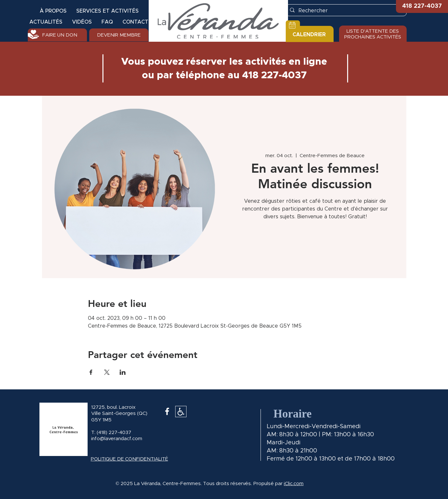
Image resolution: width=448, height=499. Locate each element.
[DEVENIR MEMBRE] (119, 35)
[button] (422, 6)
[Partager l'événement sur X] (107, 372)
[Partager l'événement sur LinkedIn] (123, 372)
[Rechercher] (346, 11)
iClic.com (294, 484)
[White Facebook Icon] (167, 411)
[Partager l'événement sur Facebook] (91, 372)
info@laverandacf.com (117, 439)
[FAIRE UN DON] (57, 35)
